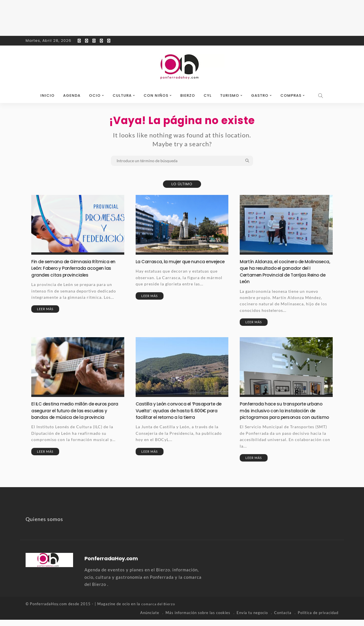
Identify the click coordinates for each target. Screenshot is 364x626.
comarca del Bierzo (159, 610)
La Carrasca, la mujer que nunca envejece (173, 265)
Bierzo (188, 95)
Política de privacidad (318, 619)
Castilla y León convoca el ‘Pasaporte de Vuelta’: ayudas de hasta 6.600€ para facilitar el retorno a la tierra (179, 410)
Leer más (45, 309)
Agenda (72, 95)
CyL (208, 95)
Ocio (95, 95)
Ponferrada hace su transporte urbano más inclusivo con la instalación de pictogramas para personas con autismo (286, 414)
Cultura (122, 95)
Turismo (230, 95)
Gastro (260, 95)
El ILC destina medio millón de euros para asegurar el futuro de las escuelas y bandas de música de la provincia (77, 410)
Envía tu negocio (252, 619)
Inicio (47, 95)
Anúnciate (150, 619)
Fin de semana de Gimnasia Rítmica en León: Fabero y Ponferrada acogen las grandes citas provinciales (77, 268)
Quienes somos (44, 526)
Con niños (156, 95)
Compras (291, 95)
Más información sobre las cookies (198, 619)
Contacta (283, 619)
